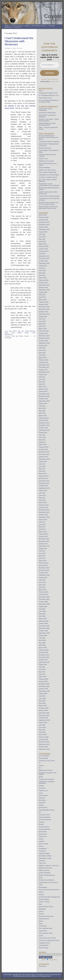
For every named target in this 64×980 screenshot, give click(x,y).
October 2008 (43, 631)
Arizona (41, 765)
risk (23, 331)
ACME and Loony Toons (47, 761)
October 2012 (43, 515)
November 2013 (44, 483)
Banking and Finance (46, 770)
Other (41, 885)
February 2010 (44, 592)
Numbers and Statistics (46, 880)
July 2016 (42, 406)
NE (19, 331)
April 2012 (42, 529)
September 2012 (44, 517)
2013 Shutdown (44, 756)
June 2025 (42, 237)
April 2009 (42, 616)
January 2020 (43, 304)
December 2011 (44, 539)
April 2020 (42, 297)
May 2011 (42, 556)
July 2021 (42, 268)
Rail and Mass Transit (20, 336)
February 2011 (44, 563)
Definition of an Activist (46, 161)
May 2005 (42, 730)
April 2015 (42, 442)
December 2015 (44, 423)
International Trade (45, 858)
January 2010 (43, 594)
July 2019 (42, 319)
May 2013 (42, 498)
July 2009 (42, 609)
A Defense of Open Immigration (49, 142)
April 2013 (42, 500)
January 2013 (43, 507)
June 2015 (42, 437)
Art (40, 768)
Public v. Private (44, 902)
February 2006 (44, 708)
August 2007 (43, 665)
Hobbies (42, 841)
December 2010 (44, 568)
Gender (41, 824)
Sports (41, 921)
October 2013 (43, 486)
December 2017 (44, 365)
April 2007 (42, 674)
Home (7, 26)
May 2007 (42, 672)
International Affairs (45, 856)
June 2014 (42, 466)
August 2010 (43, 578)
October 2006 (43, 689)
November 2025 (44, 225)
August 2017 (43, 374)
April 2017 (42, 384)
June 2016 (42, 408)
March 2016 (43, 416)
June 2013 (42, 495)
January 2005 (43, 740)
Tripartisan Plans (44, 943)
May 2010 (42, 585)
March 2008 (43, 648)
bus (10, 331)
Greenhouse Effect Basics (47, 113)
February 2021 (44, 280)
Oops (41, 91)
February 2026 (44, 217)
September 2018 (44, 343)
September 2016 (44, 401)
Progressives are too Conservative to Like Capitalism (49, 185)
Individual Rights (44, 853)
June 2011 (42, 553)
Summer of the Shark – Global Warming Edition (49, 120)
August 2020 (43, 292)
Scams (41, 911)
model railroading (45, 873)
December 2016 (44, 394)
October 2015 (43, 428)
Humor (41, 846)
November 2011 (44, 541)
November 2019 (44, 309)
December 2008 (44, 626)
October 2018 (43, 341)
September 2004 (44, 749)
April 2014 (42, 471)
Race (41, 904)
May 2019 (42, 324)
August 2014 (43, 461)
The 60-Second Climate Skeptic (49, 196)
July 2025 (42, 234)
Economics (42, 800)
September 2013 (44, 488)
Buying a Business (45, 148)
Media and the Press (46, 868)
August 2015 (43, 432)
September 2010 (44, 575)
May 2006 (42, 701)
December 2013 (44, 481)
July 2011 (42, 551)
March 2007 (43, 677)
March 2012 (43, 532)
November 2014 (44, 454)
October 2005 (43, 718)
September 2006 (44, 691)
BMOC (28, 26)
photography (43, 887)
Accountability (43, 758)
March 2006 (43, 706)
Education (42, 803)
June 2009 (42, 611)
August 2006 (43, 693)
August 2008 (43, 636)
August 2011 (43, 549)
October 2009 (43, 602)
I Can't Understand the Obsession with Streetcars (19, 41)
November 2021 (44, 258)
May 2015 (42, 440)
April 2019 (42, 326)
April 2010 (42, 587)
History (41, 839)
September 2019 (44, 314)
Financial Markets (45, 817)
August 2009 (43, 607)
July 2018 (42, 348)
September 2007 (44, 662)
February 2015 (44, 447)
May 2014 (42, 469)
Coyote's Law (43, 791)
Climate (41, 786)
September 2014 (44, 459)
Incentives (42, 851)
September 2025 (44, 229)
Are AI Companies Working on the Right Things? (49, 101)
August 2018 (43, 345)
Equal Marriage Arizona (47, 810)
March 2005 (43, 735)
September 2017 (44, 372)
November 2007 (44, 657)
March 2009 (43, 619)
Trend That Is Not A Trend (47, 938)
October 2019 (43, 312)
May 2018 (42, 353)
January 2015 (43, 449)
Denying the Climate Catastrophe (46, 109)
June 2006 (42, 698)
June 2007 (42, 669)
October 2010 (43, 573)
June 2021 (42, 270)
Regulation (42, 909)
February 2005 (44, 737)
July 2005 (42, 725)
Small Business (44, 919)
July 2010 (42, 580)
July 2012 (42, 522)
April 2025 (42, 242)
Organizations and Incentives (48, 882)
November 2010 (44, 570)
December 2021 (44, 256)
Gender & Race (44, 827)
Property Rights (44, 899)
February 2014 (44, 476)
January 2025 (43, 249)
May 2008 (42, 643)
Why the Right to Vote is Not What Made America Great (48, 207)
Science (41, 914)
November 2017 (44, 367)
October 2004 (43, 747)
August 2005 (43, 722)
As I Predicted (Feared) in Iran (49, 95)
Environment (43, 807)
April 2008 (42, 645)
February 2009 (44, 621)
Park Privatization (39, 26)
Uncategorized (44, 945)
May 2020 (42, 295)
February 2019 (44, 331)
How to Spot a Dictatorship (48, 172)
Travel (41, 936)
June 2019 (42, 321)
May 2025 (42, 239)
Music (41, 878)
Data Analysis (43, 795)
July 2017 (42, 377)
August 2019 (43, 316)
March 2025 (43, 244)
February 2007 (44, 679)
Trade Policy (43, 931)
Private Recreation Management (49, 897)
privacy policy (45, 81)
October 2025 (43, 227)
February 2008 (44, 650)
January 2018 (43, 362)
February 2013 (44, 505)
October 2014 (43, 457)
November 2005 (44, 715)
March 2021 (43, 278)
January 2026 (43, 220)
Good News (43, 832)
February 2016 (44, 418)
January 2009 (43, 623)
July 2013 (42, 493)
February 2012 (44, 534)
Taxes (41, 924)
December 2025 (44, 222)
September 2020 (44, 290)
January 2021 (43, 283)
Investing (42, 861)
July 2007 (42, 667)
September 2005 (44, 720)
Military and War (44, 870)
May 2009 (42, 614)
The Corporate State (46, 928)
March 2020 (43, 300)
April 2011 (42, 558)
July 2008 (42, 638)
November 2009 (44, 599)
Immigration (43, 849)
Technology (43, 926)
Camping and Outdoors (46, 779)
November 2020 (44, 285)
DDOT (15, 331)
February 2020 (44, 302)
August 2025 (43, 232)
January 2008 (43, 652)
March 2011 (43, 561)
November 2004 (44, 744)
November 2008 (44, 628)
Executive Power (44, 815)
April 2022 (42, 254)
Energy (41, 805)
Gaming (41, 822)
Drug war (42, 798)
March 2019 (43, 329)
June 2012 (42, 524)
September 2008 (44, 633)
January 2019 (43, 333)
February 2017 (44, 389)
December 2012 (44, 510)
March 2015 (43, 445)
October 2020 (43, 288)
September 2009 (44, 604)
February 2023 (44, 251)
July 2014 (42, 464)
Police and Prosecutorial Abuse (49, 890)
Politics (41, 892)
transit (27, 333)
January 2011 (43, 565)
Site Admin (42, 966)
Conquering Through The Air (48, 93)
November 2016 (44, 396)
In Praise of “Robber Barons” (48, 177)
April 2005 (42, 732)
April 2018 (42, 355)
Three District (16, 333)
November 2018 (44, 338)
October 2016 (43, 399)
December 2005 (44, 713)
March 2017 (43, 387)
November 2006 (44, 686)
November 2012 (44, 512)
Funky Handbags (44, 168)
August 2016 (43, 403)
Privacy (41, 895)
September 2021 (44, 263)
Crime (41, 793)
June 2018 (42, 350)
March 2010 (43, 590)
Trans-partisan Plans (46, 933)
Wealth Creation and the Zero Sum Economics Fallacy (49, 203)
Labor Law (42, 863)
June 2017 (42, 379)
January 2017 (43, 391)
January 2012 (43, 536)
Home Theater (44, 844)
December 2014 (44, 452)
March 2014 (43, 474)
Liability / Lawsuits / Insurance (49, 866)
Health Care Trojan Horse (47, 170)
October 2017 (43, 370)
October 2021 (43, 261)
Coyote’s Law (43, 159)
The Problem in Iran (45, 98)
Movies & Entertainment (47, 875)
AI (40, 763)
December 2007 (44, 655)
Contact (18, 27)
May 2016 (42, 411)
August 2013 (43, 490)
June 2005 (42, 727)
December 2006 (44, 684)
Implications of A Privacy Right (49, 175)
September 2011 (44, 546)
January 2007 (43, 681)
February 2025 (44, 246)
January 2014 (43, 478)
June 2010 (42, 582)
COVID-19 (42, 788)
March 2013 (43, 503)
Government (43, 834)
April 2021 (42, 275)
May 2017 (42, 382)
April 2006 (42, 703)
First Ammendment (45, 820)
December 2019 (44, 307)
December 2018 (44, 336)
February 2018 (44, 360)
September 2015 (44, 430)
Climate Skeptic (17, 26)
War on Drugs (43, 948)
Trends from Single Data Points (49, 940)
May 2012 (42, 527)
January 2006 (43, 710)
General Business (45, 829)
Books (41, 777)
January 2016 (43, 420)
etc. (40, 812)
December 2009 (44, 597)
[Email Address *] (50, 65)
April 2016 (42, 413)
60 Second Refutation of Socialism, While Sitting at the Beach (49, 137)
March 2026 (43, 215)
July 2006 (42, 696)
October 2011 (43, 544)
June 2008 (42, 640)
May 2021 (42, 273)
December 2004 (44, 742)
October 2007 (43, 660)
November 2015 (44, 425)
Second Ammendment (46, 916)
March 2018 (43, 358)
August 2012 (43, 520)
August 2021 (43, 266)
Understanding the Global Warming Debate (47, 124)
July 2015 (42, 435)
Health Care (43, 836)
